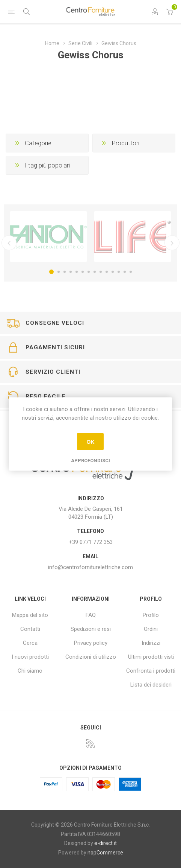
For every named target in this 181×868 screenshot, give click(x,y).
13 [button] (125, 272)
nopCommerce (105, 853)
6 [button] (83, 272)
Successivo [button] (172, 243)
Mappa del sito (30, 615)
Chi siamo (30, 671)
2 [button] (59, 272)
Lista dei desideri (151, 685)
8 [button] (95, 272)
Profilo (151, 615)
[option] (48, 237)
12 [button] (119, 272)
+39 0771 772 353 (91, 542)
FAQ (91, 615)
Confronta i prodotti (151, 671)
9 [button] (101, 272)
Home (52, 43)
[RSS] (90, 743)
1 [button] (51, 272)
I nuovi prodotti (30, 657)
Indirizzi (151, 643)
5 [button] (77, 272)
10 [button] (107, 272)
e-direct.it (106, 843)
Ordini (151, 629)
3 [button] (65, 272)
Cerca (30, 643)
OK (90, 442)
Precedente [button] (9, 243)
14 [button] (131, 272)
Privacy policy (91, 643)
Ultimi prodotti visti (151, 657)
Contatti (30, 629)
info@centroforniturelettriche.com (90, 567)
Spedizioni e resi (91, 629)
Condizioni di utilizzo (91, 657)
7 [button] (89, 272)
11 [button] (113, 272)
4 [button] (71, 272)
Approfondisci (90, 461)
